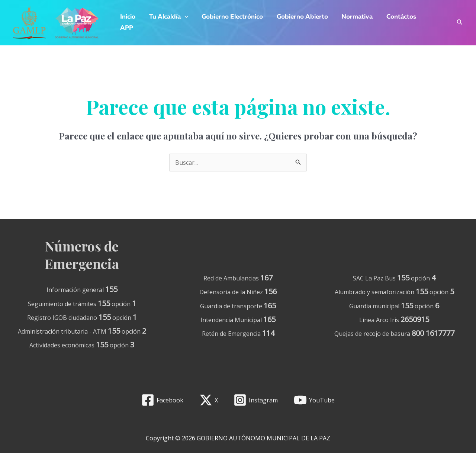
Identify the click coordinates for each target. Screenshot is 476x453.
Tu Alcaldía (167, 17)
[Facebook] (162, 400)
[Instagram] (256, 400)
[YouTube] (314, 400)
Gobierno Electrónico (230, 17)
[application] (183, 17)
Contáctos (396, 17)
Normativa (353, 17)
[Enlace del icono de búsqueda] (460, 23)
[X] (208, 400)
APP (126, 28)
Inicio (127, 17)
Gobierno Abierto (299, 17)
